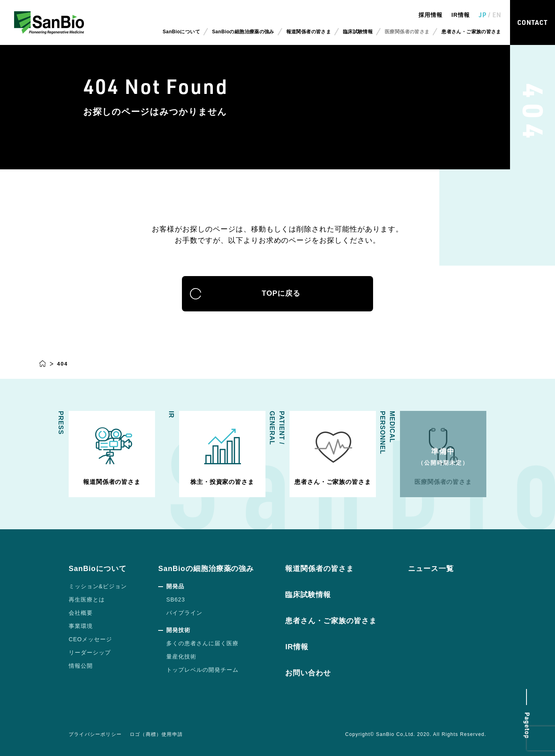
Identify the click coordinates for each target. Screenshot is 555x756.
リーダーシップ (90, 652)
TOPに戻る (277, 294)
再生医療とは (87, 600)
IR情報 (461, 15)
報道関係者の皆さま (309, 32)
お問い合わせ (308, 673)
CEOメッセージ (90, 639)
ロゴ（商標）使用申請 (156, 734)
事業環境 (81, 626)
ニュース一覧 (431, 569)
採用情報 (431, 15)
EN (497, 15)
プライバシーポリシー (95, 734)
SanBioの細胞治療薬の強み (206, 569)
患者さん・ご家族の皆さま (471, 32)
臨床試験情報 (358, 32)
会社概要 (81, 613)
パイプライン (184, 613)
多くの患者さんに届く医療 (202, 643)
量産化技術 (181, 656)
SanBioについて (98, 569)
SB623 (176, 600)
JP (483, 15)
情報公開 (81, 666)
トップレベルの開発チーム (202, 670)
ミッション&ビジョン (98, 586)
